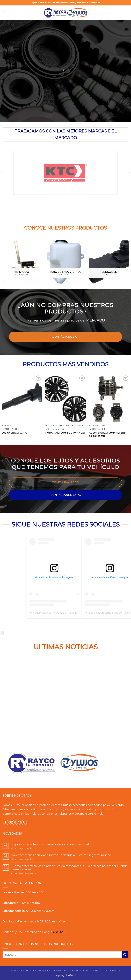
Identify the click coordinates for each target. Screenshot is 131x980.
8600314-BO (97, 429)
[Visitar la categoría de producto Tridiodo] (22, 262)
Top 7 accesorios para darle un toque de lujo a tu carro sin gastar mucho (61, 855)
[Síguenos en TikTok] (18, 822)
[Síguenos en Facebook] (6, 822)
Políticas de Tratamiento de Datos (43, 970)
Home (15, 970)
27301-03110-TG (12, 429)
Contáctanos (111, 970)
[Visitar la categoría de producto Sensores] (109, 262)
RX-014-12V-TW (55, 429)
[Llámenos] (24, 822)
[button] (5, 13)
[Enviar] (125, 955)
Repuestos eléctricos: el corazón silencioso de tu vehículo (51, 844)
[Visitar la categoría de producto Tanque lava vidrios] (65, 262)
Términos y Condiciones (84, 970)
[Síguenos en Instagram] (12, 822)
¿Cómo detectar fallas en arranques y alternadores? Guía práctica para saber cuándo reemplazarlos (70, 868)
